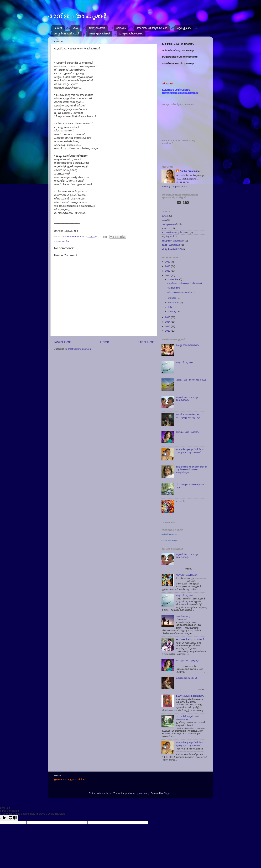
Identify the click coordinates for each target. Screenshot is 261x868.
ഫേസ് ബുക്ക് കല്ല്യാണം (190, 696)
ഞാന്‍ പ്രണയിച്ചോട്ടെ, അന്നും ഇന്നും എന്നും (188, 416)
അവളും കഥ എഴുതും (187, 432)
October (172, 298)
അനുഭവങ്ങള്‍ (97, 28)
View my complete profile (174, 186)
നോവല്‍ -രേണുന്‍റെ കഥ (152, 28)
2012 (168, 331)
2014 (168, 322)
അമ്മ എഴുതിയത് (99, 34)
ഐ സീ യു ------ (184, 362)
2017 (168, 271)
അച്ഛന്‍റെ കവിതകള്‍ (67, 34)
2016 (168, 275)
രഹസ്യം (181, 502)
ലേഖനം (121, 28)
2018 (168, 266)
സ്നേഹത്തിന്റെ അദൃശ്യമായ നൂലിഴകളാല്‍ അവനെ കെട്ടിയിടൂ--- (191, 469)
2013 (168, 326)
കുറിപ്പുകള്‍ (184, 28)
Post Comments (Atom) (80, 349)
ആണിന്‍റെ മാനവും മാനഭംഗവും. (187, 399)
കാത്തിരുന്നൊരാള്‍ (186, 678)
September (174, 303)
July (170, 307)
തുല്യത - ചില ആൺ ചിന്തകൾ (184, 283)
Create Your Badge (169, 541)
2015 (168, 317)
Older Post (146, 342)
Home (105, 342)
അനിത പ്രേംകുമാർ (77, 16)
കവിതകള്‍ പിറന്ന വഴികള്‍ (190, 640)
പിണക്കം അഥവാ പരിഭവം (181, 292)
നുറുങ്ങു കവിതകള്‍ (186, 575)
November (174, 279)
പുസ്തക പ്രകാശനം (131, 34)
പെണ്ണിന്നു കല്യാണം (187, 345)
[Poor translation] (13, 818)
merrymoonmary (141, 793)
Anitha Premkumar (190, 171)
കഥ (75, 28)
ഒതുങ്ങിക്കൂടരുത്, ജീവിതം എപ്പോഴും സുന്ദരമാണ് (189, 451)
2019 (168, 262)
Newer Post (62, 342)
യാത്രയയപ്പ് (183, 616)
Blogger (168, 793)
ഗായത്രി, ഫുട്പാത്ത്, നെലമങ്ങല (187, 718)
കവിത (58, 28)
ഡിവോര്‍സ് (174, 288)
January (172, 312)
